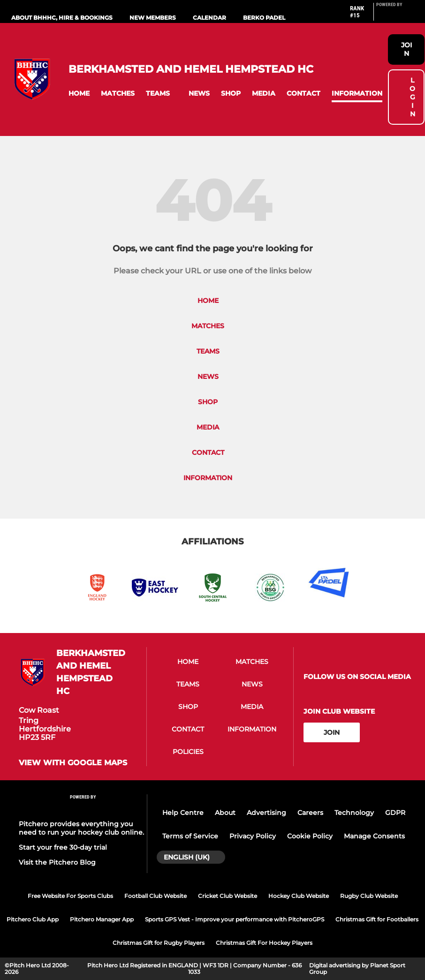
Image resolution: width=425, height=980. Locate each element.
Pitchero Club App (33, 919)
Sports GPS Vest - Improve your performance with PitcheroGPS (235, 919)
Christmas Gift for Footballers (377, 919)
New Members (153, 18)
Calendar (209, 18)
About (225, 813)
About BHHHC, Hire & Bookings (62, 18)
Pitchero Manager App (102, 919)
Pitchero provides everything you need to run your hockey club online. (81, 828)
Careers (310, 813)
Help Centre (183, 813)
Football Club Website (156, 896)
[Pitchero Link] (395, 15)
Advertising (266, 813)
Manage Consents (374, 836)
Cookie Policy (310, 836)
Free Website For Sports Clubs (70, 896)
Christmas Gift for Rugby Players (159, 943)
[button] (79, 94)
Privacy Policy (253, 836)
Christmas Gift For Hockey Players (264, 943)
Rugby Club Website (369, 896)
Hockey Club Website (299, 896)
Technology (354, 813)
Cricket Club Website (228, 896)
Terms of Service (190, 836)
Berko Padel (264, 18)
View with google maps (73, 763)
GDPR (395, 813)
